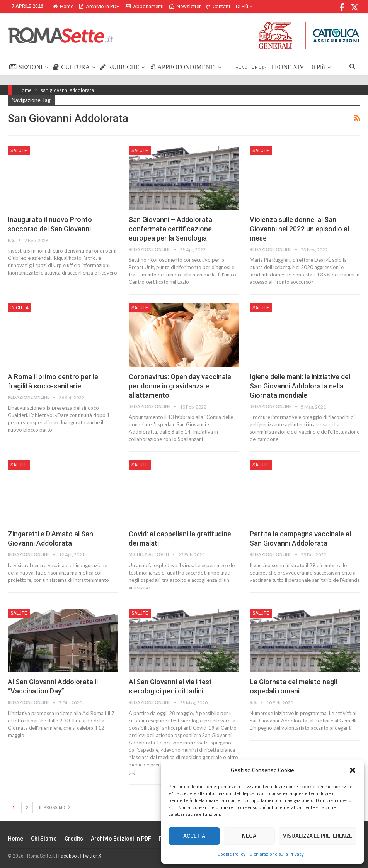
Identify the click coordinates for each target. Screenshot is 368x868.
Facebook (69, 856)
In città (20, 308)
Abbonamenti (144, 6)
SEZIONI (26, 67)
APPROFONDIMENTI (183, 67)
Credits (74, 839)
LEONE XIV (287, 67)
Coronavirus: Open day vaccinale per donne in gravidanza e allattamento (180, 386)
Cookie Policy (232, 854)
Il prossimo (55, 807)
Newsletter (185, 6)
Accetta (194, 836)
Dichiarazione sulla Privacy (277, 854)
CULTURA (71, 67)
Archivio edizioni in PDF (121, 839)
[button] (353, 770)
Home (63, 6)
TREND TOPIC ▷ (249, 67)
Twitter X (92, 856)
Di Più (244, 6)
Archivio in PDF (99, 6)
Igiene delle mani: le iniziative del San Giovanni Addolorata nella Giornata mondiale (300, 386)
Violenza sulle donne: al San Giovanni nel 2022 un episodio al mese (299, 229)
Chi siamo (44, 839)
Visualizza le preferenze (318, 836)
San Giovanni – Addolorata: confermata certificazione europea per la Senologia (171, 229)
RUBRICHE (120, 67)
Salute (19, 151)
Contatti (218, 6)
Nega (249, 836)
